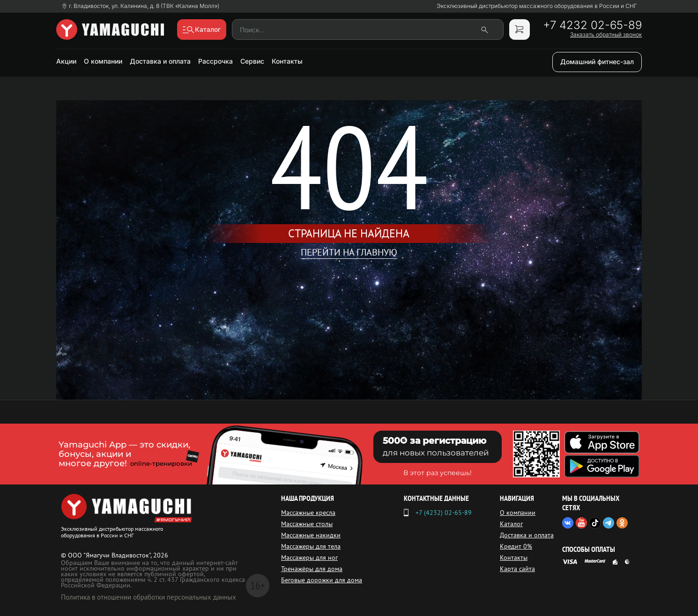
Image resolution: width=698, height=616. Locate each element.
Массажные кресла (308, 513)
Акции (66, 61)
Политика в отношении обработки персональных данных (149, 597)
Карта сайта (517, 569)
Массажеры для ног (309, 557)
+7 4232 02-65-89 (592, 25)
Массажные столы (307, 524)
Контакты (287, 61)
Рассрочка (215, 61)
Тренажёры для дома (312, 569)
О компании (103, 61)
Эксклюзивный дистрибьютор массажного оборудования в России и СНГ (537, 6)
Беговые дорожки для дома (322, 580)
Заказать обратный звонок (606, 35)
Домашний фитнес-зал (597, 62)
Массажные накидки (311, 535)
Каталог (511, 524)
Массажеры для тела (311, 546)
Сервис (252, 61)
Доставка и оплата (160, 61)
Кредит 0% (516, 546)
